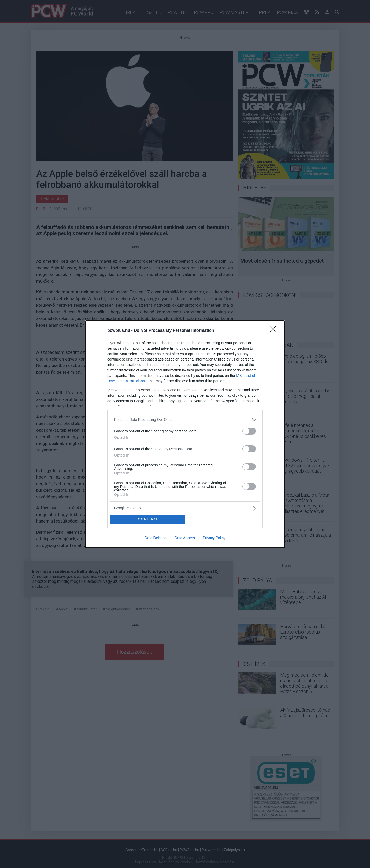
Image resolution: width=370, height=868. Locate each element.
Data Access (185, 538)
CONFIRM (148, 519)
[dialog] (185, 434)
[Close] (275, 331)
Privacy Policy (214, 538)
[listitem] (185, 420)
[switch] (249, 431)
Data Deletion (156, 538)
